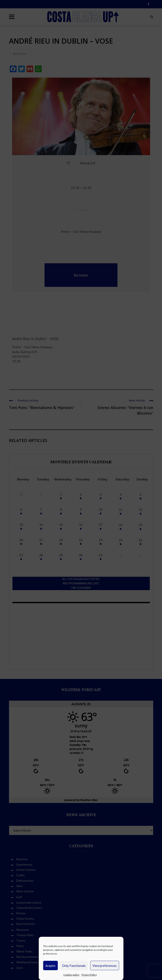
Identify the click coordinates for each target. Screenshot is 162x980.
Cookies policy (71, 975)
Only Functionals (74, 966)
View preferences (105, 966)
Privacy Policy (89, 975)
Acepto (50, 966)
